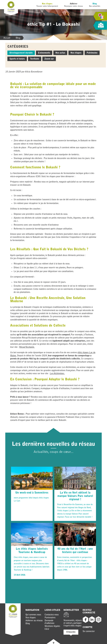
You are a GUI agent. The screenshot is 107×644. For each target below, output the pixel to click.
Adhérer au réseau (34, 621)
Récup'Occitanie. (27, 347)
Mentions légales (52, 626)
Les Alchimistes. (57, 374)
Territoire (35, 59)
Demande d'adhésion (49, 622)
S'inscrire (71, 632)
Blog (95, 4)
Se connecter (89, 631)
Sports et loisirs (17, 59)
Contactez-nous (52, 615)
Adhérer (74, 4)
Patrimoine (92, 53)
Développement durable (21, 53)
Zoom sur (49, 59)
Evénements (44, 53)
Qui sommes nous (33, 615)
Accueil (7, 38)
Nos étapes (47, 4)
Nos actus (60, 53)
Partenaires (50, 618)
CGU (47, 629)
